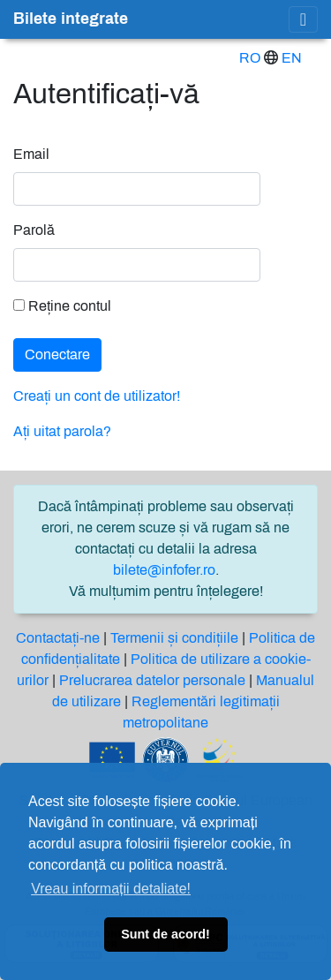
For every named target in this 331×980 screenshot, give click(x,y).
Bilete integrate (71, 19)
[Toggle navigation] (303, 19)
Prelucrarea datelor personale (152, 680)
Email (31, 154)
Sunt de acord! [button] (165, 934)
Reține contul (62, 306)
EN (292, 58)
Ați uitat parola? (62, 431)
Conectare (57, 354)
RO (250, 58)
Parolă (34, 230)
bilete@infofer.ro (164, 570)
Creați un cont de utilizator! (97, 396)
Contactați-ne (58, 638)
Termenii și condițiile (174, 638)
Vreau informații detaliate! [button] (111, 889)
